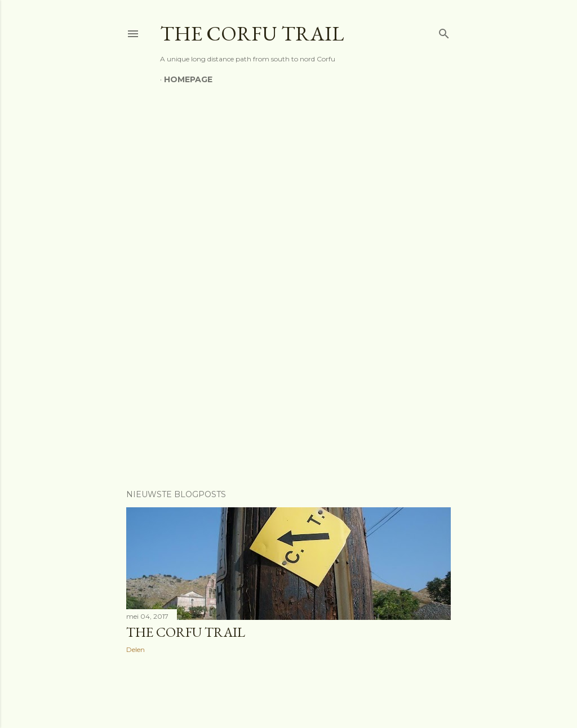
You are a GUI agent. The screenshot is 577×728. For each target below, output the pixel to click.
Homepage (188, 79)
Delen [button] (136, 649)
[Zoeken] (444, 31)
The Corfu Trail (186, 632)
